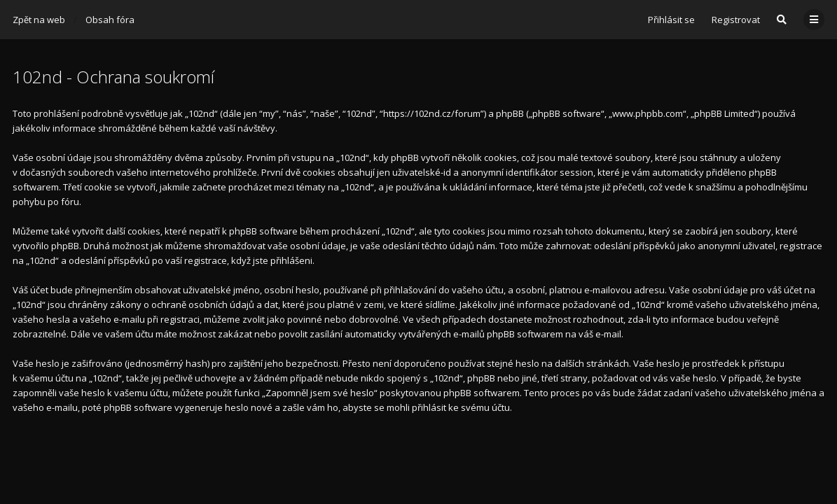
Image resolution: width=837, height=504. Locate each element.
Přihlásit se (671, 20)
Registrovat (736, 20)
